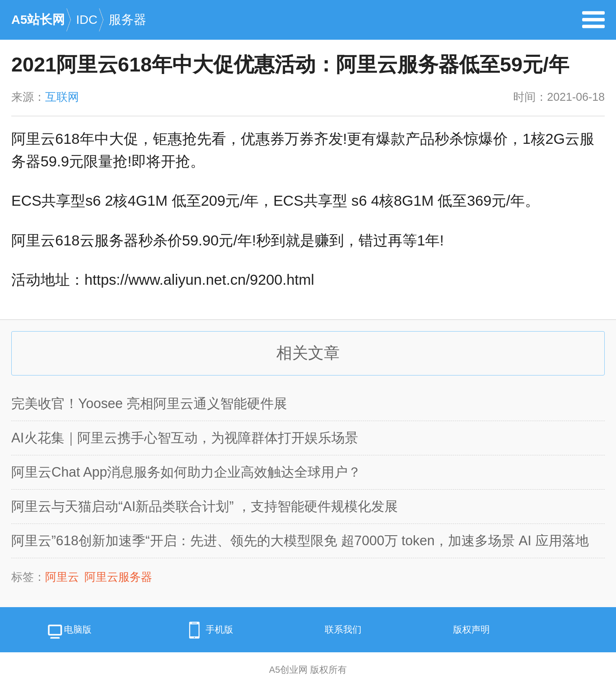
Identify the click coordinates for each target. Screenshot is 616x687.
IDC (92, 28)
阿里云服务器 (118, 577)
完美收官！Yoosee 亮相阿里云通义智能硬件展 (149, 404)
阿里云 (62, 577)
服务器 (127, 19)
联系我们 (343, 630)
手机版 (208, 630)
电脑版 (69, 632)
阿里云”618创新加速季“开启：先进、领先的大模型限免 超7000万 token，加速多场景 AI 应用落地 (300, 541)
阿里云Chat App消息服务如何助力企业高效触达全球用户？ (186, 472)
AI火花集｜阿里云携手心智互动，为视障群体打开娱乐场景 (185, 438)
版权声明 (471, 630)
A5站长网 (44, 28)
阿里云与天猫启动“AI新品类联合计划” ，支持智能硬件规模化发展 (205, 506)
